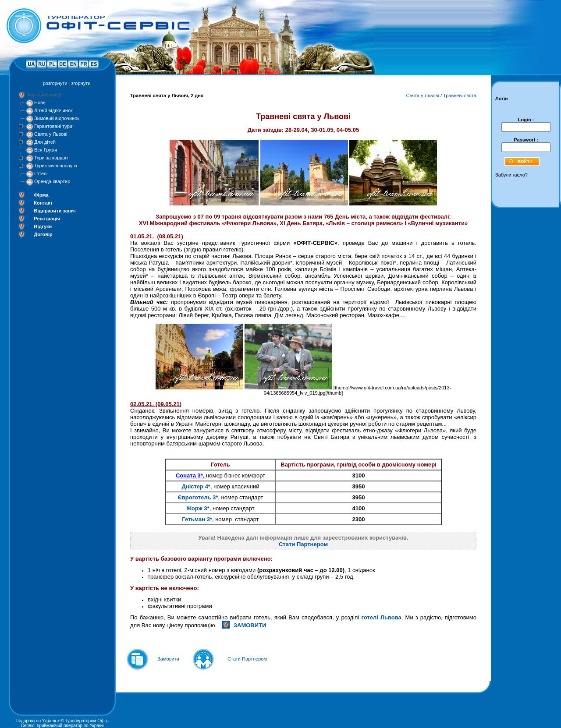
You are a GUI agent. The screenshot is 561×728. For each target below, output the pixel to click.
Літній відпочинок (53, 110)
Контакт (43, 203)
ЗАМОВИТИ (250, 625)
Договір (43, 234)
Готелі (41, 173)
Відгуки (43, 226)
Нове (40, 102)
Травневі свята (460, 95)
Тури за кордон (51, 158)
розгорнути (55, 83)
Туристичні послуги (55, 166)
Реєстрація (47, 219)
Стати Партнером (303, 544)
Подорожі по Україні (36, 721)
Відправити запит (55, 211)
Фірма (41, 195)
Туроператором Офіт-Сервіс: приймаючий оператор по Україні (65, 723)
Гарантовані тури (53, 126)
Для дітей (45, 142)
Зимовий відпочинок (57, 118)
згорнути (81, 83)
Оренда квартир (52, 181)
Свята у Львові (51, 134)
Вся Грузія (46, 150)
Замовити (168, 659)
